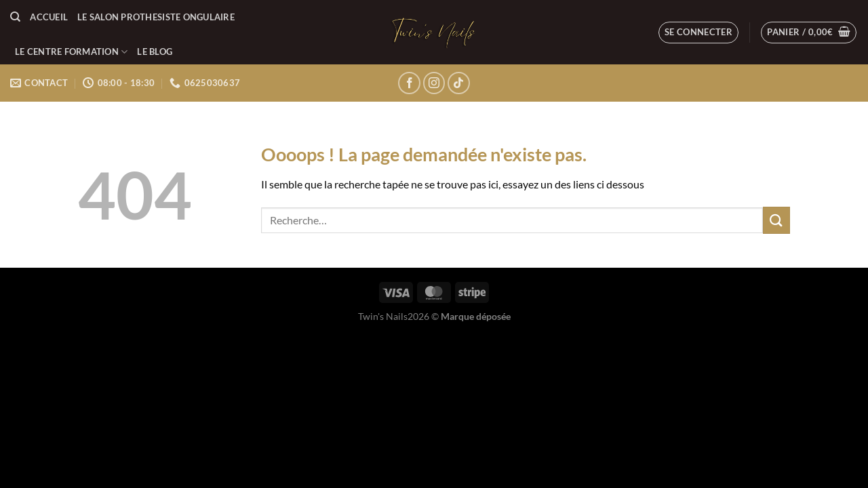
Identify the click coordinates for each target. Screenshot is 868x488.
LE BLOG (155, 52)
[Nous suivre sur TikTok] (459, 83)
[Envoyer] (776, 220)
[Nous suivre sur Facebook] (409, 83)
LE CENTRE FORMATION (71, 52)
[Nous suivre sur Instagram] (434, 83)
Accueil (49, 17)
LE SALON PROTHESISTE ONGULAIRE (156, 17)
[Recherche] (15, 17)
